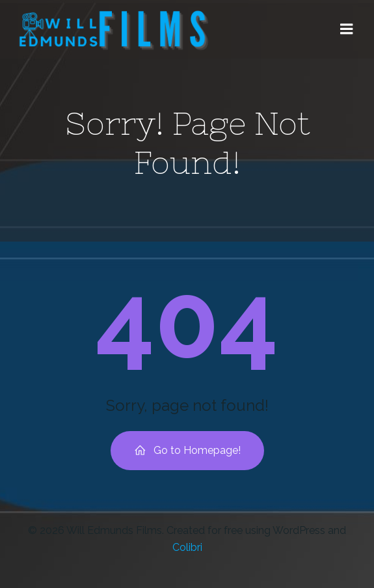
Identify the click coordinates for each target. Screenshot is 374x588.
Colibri (187, 547)
